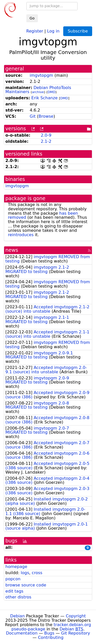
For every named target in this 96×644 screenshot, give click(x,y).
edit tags (14, 591)
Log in (53, 31)
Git (33, 116)
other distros (18, 597)
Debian (18, 616)
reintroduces (21, 235)
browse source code (26, 585)
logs (25, 573)
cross (37, 573)
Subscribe (78, 31)
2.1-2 (46, 141)
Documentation (22, 633)
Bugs (49, 633)
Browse (46, 116)
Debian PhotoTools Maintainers (38, 90)
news (12, 250)
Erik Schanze (44, 98)
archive (38, 92)
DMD (52, 92)
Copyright (76, 616)
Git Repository (76, 633)
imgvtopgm (41, 75)
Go (32, 18)
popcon (13, 579)
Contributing (51, 637)
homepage (16, 567)
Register (35, 31)
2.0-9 (46, 135)
